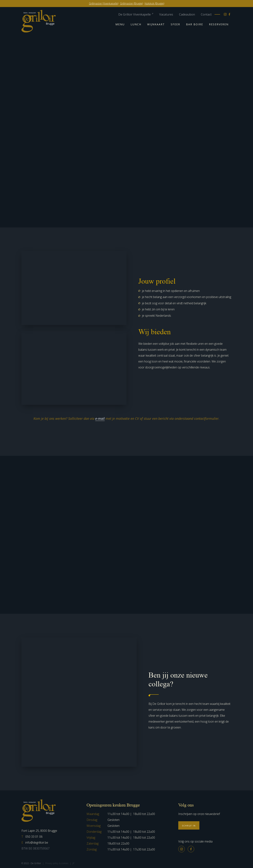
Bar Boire (195, 24)
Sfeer (175, 24)
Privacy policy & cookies (57, 863)
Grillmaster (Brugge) (131, 3)
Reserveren (219, 24)
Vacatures (166, 14)
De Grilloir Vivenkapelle (136, 14)
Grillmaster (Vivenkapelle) (104, 3)
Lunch (136, 24)
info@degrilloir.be (35, 843)
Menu (120, 24)
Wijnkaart (156, 24)
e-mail (100, 418)
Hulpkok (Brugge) (154, 3)
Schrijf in (189, 826)
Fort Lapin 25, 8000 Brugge (39, 831)
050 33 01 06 (32, 837)
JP (73, 863)
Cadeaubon (187, 14)
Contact (206, 14)
